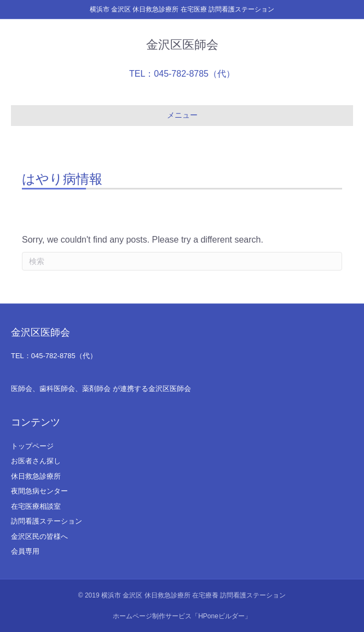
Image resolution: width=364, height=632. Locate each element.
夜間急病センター (39, 491)
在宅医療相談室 (36, 506)
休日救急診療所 (36, 476)
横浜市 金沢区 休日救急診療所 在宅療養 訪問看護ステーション (193, 595)
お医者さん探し (36, 461)
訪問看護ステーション (47, 521)
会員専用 (25, 551)
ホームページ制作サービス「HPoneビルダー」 (182, 616)
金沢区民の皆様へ (39, 536)
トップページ (32, 446)
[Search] (182, 261)
